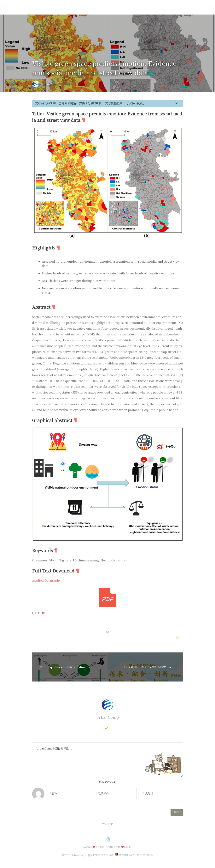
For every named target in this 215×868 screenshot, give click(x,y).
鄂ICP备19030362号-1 (100, 855)
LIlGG (130, 847)
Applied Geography (46, 580)
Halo (102, 847)
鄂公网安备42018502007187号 (134, 855)
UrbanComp (50, 84)
